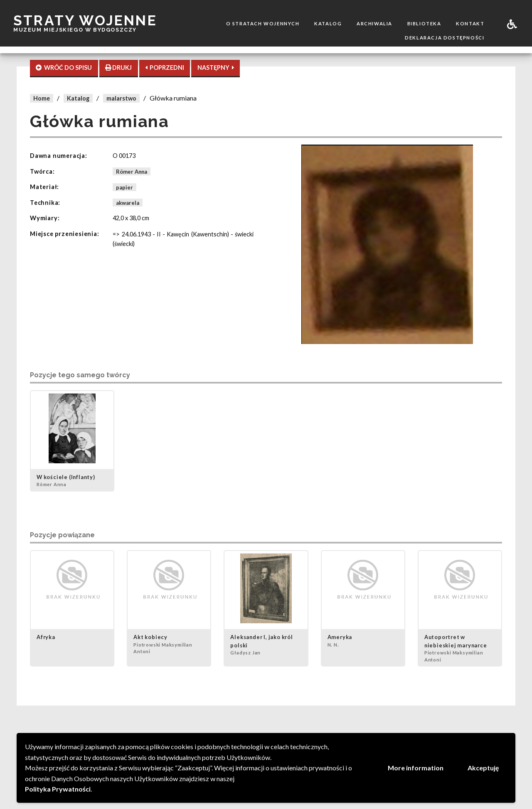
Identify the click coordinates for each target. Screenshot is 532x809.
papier (124, 187)
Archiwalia (374, 23)
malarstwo (121, 98)
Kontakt (470, 23)
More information (416, 768)
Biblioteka (424, 23)
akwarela (128, 203)
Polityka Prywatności (58, 789)
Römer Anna (132, 172)
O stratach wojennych (263, 23)
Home (42, 98)
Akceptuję (483, 768)
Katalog (328, 23)
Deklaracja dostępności (445, 38)
